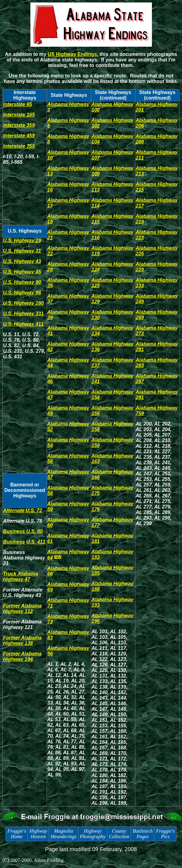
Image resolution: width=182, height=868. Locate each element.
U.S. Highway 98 (22, 293)
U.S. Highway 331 (23, 314)
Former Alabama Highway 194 (22, 656)
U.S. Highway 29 (22, 240)
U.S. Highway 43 (22, 261)
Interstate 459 (19, 136)
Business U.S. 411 (24, 542)
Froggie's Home (17, 834)
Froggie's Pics (165, 834)
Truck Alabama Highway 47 (21, 577)
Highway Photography (93, 834)
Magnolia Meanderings (64, 834)
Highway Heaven (38, 834)
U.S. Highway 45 (22, 272)
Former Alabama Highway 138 (22, 640)
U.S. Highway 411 (23, 324)
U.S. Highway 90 (22, 282)
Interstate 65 (17, 104)
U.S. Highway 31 (22, 251)
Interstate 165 (19, 115)
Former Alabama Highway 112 (22, 609)
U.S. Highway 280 (23, 303)
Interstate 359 (19, 125)
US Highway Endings (72, 54)
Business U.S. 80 (23, 531)
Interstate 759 (19, 146)
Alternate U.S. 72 (23, 511)
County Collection (119, 834)
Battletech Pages (143, 834)
